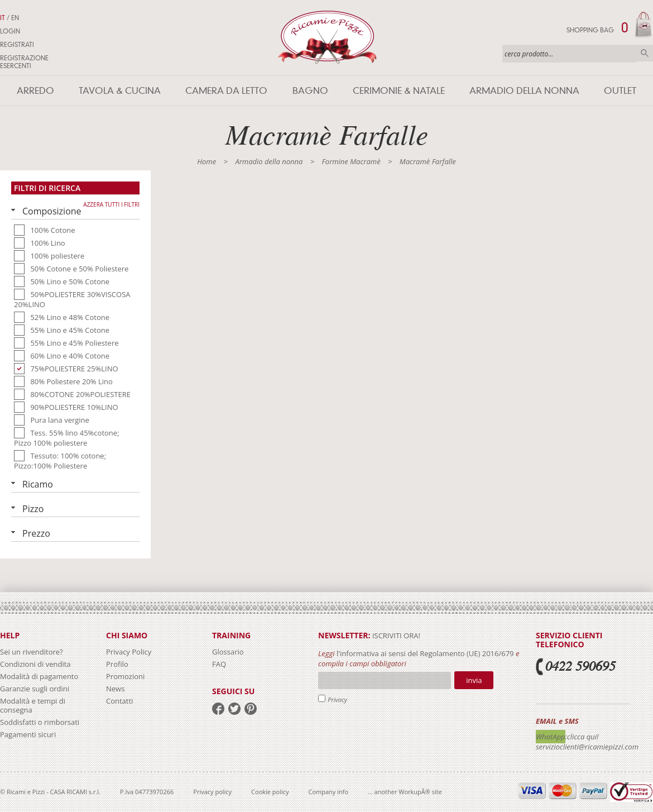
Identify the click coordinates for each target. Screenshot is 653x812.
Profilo (117, 664)
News (115, 689)
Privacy (337, 699)
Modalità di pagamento (39, 676)
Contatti (119, 701)
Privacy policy (212, 792)
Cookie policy (270, 792)
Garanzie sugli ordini (35, 689)
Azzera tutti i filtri (111, 204)
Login (10, 31)
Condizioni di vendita (35, 664)
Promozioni (125, 676)
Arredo (35, 91)
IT (3, 18)
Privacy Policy (129, 652)
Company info (329, 792)
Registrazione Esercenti (24, 62)
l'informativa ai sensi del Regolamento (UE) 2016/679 (425, 653)
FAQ (219, 664)
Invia (474, 680)
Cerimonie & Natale (399, 91)
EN (15, 18)
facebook (218, 709)
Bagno (310, 91)
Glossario (228, 652)
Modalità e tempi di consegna (33, 705)
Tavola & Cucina (120, 91)
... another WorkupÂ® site (405, 792)
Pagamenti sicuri (28, 734)
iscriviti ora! (395, 636)
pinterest (251, 709)
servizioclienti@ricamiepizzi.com (587, 747)
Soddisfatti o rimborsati (40, 722)
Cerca (645, 53)
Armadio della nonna (524, 91)
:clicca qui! (582, 737)
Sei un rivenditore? (32, 652)
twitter (234, 709)
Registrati (17, 45)
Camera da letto (226, 91)
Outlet (620, 91)
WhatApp (551, 737)
